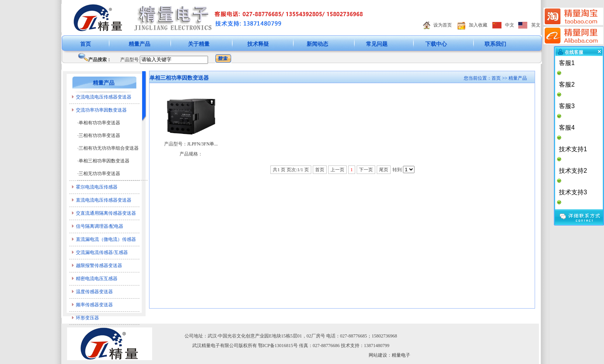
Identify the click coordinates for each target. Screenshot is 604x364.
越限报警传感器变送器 (99, 265)
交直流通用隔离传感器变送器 (106, 213)
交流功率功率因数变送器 (101, 110)
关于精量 (199, 44)
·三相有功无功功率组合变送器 (108, 148)
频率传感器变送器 (94, 305)
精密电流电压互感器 (97, 279)
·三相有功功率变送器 (99, 135)
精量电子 (401, 355)
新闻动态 (317, 44)
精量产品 (139, 44)
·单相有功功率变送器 (99, 123)
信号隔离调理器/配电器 (100, 226)
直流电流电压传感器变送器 (104, 200)
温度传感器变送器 (94, 292)
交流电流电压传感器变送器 (104, 97)
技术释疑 (258, 44)
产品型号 (129, 60)
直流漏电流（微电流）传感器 (106, 239)
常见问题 (377, 44)
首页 (86, 44)
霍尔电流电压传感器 (97, 187)
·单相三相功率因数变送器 (103, 161)
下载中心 (436, 44)
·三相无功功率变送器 (99, 174)
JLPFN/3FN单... (203, 144)
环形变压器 (87, 318)
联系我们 (495, 44)
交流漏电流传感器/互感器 (102, 252)
